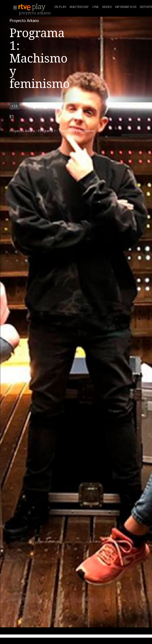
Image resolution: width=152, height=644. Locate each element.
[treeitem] (61, 7)
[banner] (36, 7)
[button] (14, 8)
